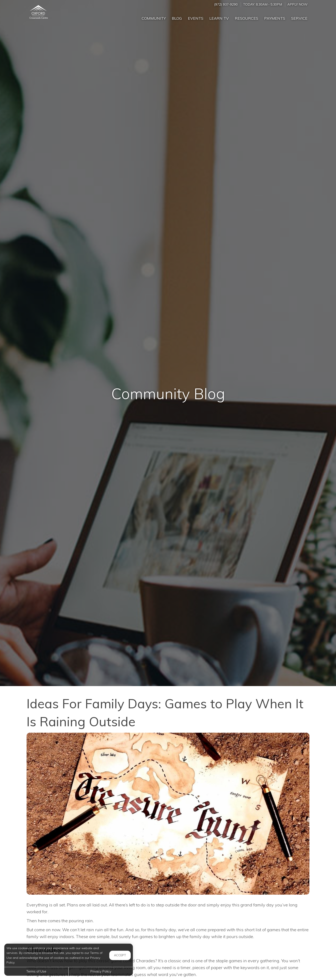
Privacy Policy (101, 971)
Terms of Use (36, 971)
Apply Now (297, 4)
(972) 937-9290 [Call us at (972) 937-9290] (226, 4)
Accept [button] (120, 955)
